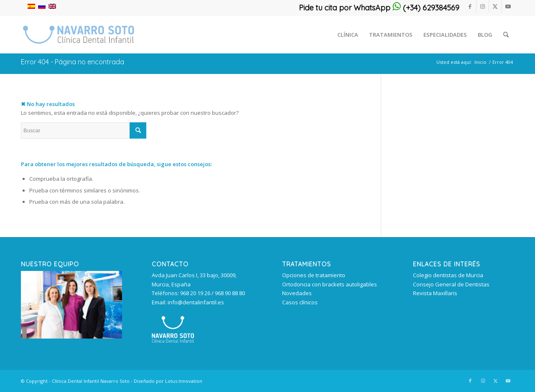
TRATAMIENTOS (307, 264)
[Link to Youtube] (508, 6)
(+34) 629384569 (426, 8)
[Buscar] (506, 35)
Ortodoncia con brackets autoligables (330, 284)
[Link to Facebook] (470, 6)
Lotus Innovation (184, 381)
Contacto (170, 264)
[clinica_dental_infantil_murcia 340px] (79, 35)
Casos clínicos (300, 302)
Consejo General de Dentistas (451, 284)
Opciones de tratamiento (314, 275)
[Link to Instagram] (483, 6)
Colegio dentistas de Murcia (448, 275)
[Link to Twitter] (495, 6)
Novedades (297, 293)
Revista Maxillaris (435, 293)
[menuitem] (348, 35)
